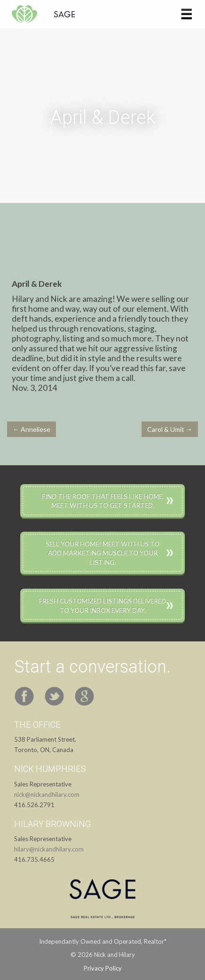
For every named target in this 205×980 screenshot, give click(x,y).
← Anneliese (32, 429)
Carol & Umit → (170, 429)
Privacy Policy (103, 968)
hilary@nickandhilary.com (49, 849)
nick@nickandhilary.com (47, 794)
